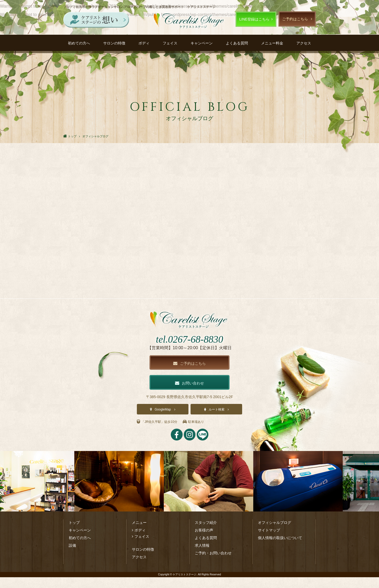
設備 (72, 556)
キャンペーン (202, 43)
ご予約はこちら (295, 19)
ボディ (144, 43)
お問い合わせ (189, 393)
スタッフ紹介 (206, 533)
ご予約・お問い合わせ (213, 564)
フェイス (170, 43)
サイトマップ (269, 541)
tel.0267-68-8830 (189, 348)
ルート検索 (217, 420)
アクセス (304, 43)
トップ (74, 533)
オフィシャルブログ (275, 533)
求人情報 (202, 556)
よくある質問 (237, 43)
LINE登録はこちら (254, 19)
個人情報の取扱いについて (280, 549)
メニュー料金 (272, 43)
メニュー (139, 533)
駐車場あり (200, 432)
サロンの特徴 (114, 43)
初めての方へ (79, 43)
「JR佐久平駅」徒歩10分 (160, 432)
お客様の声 (204, 541)
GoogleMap (163, 420)
